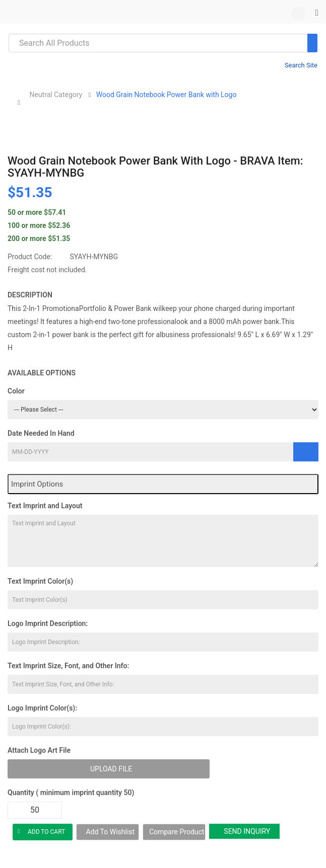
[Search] (312, 43)
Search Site (301, 65)
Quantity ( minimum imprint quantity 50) (71, 793)
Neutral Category (56, 95)
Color (16, 391)
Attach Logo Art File (39, 750)
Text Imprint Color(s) (40, 581)
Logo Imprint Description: (48, 623)
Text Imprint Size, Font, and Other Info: (68, 666)
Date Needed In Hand (41, 433)
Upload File (111, 769)
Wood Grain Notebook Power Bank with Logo (167, 95)
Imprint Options (37, 484)
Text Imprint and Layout (45, 506)
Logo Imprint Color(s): (42, 708)
